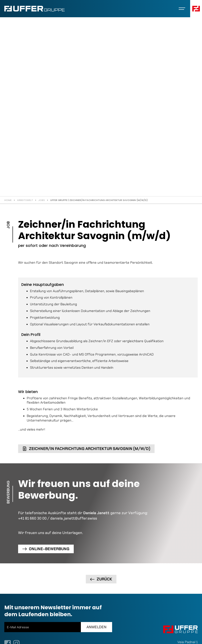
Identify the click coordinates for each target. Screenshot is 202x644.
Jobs (42, 200)
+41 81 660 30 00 (32, 518)
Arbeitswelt (25, 200)
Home (8, 200)
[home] (34, 9)
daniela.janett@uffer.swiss (74, 518)
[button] (182, 9)
